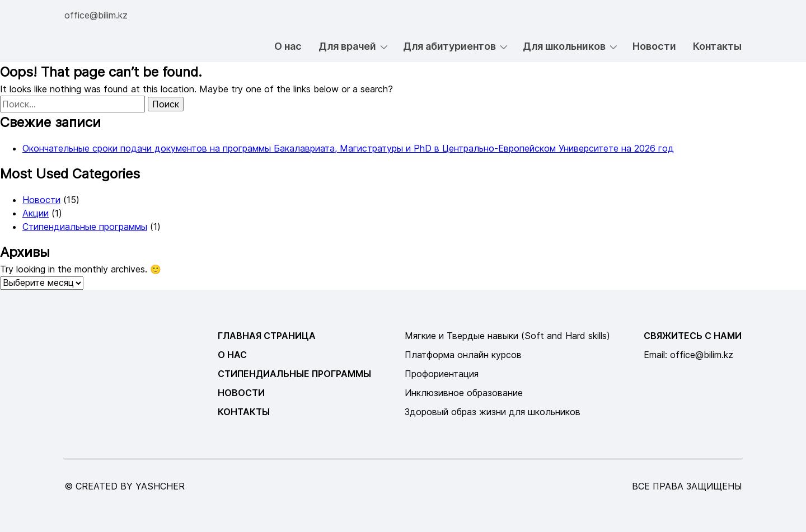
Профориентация (442, 374)
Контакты (717, 46)
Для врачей (347, 46)
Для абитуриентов (449, 46)
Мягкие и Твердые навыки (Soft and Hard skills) (507, 336)
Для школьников (564, 46)
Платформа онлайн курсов (463, 355)
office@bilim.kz (96, 15)
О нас (288, 46)
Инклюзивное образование (464, 393)
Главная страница (267, 336)
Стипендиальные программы (85, 227)
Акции (36, 213)
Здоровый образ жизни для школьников (493, 412)
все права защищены (687, 486)
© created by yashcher (125, 486)
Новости (654, 46)
